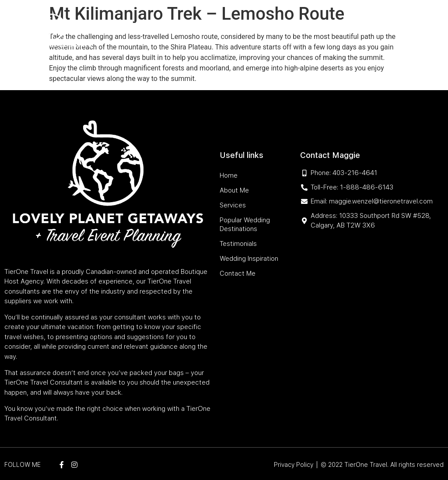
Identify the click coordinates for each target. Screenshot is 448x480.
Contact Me (341, 43)
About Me (155, 23)
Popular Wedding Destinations (260, 23)
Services (189, 23)
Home (127, 23)
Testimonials (339, 23)
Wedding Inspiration (286, 43)
